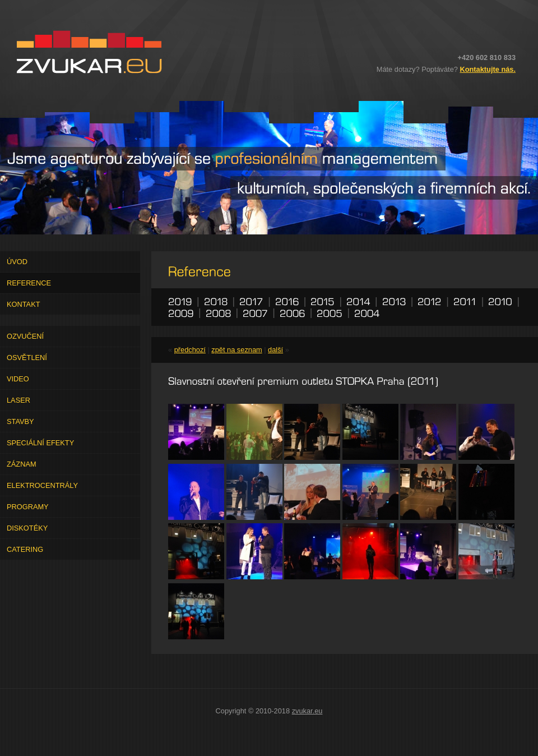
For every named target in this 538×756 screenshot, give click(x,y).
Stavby (20, 421)
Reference (29, 283)
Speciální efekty (40, 443)
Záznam (22, 464)
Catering (25, 549)
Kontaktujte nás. (488, 69)
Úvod (17, 262)
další (275, 350)
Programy (28, 507)
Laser (18, 400)
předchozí (190, 350)
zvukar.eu (307, 711)
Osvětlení (27, 358)
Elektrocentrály (42, 485)
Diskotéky (27, 528)
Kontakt (24, 304)
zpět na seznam (236, 350)
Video (18, 379)
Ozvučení (25, 336)
